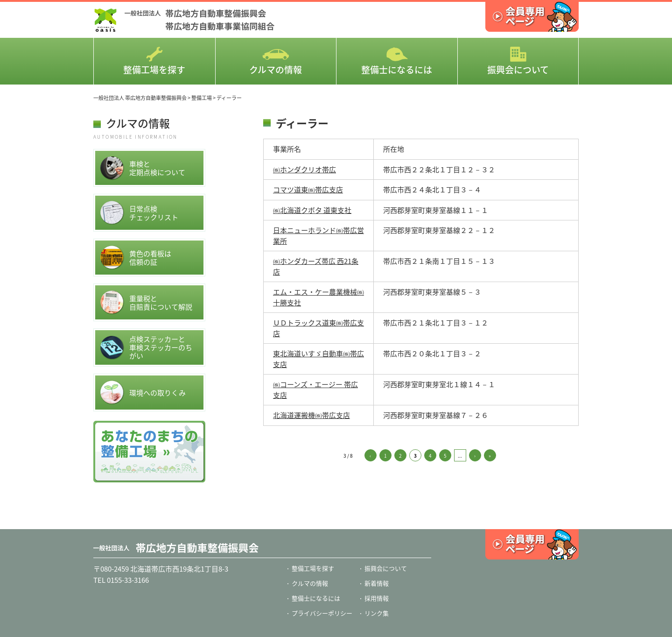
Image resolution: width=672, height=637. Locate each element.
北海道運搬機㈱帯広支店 (311, 415)
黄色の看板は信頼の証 (136, 258)
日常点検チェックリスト (139, 213)
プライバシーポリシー (322, 613)
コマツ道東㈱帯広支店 (308, 190)
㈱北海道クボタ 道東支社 (312, 210)
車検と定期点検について (143, 168)
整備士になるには (397, 61)
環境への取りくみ (143, 393)
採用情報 (377, 598)
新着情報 (377, 583)
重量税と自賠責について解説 (146, 302)
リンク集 (377, 613)
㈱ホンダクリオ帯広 (304, 170)
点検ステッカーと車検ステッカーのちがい (146, 347)
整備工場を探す (154, 61)
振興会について (518, 61)
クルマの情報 (276, 61)
